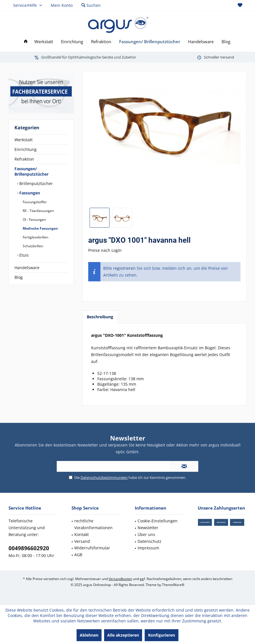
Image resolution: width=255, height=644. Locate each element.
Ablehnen (89, 635)
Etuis (23, 255)
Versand (82, 541)
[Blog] (226, 42)
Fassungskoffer (34, 202)
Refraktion (24, 159)
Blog (19, 277)
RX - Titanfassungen (38, 211)
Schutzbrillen (32, 246)
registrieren (124, 268)
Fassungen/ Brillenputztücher (31, 171)
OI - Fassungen (34, 220)
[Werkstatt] (44, 42)
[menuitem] (240, 5)
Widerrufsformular (92, 548)
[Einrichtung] (72, 42)
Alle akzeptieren (123, 635)
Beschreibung (100, 317)
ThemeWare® (173, 585)
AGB (78, 555)
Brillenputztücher (35, 183)
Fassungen (29, 193)
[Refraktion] (101, 42)
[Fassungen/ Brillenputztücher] (150, 42)
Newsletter (148, 528)
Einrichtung (26, 149)
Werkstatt (24, 140)
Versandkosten (120, 579)
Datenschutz (149, 541)
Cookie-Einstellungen (158, 521)
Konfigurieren (162, 635)
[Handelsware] (201, 42)
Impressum (148, 548)
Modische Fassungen (40, 228)
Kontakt (82, 534)
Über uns (146, 534)
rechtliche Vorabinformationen (93, 524)
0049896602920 (29, 548)
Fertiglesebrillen (35, 237)
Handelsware (27, 268)
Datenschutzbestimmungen (104, 477)
